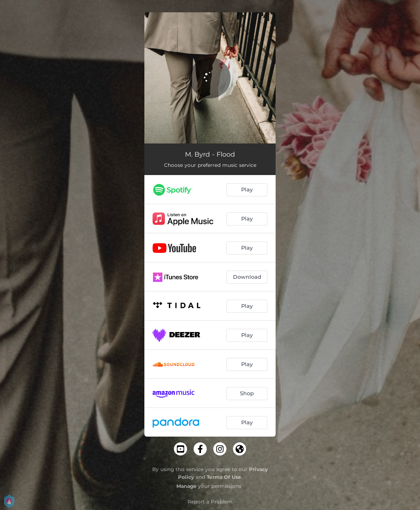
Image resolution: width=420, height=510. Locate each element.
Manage (186, 486)
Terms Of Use (224, 477)
